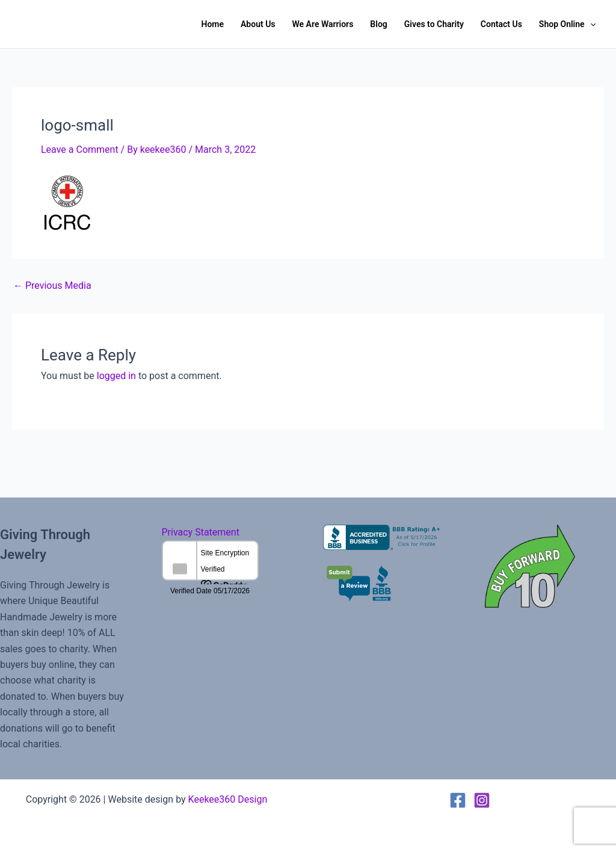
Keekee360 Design (228, 799)
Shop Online (567, 24)
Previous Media (52, 286)
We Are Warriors (323, 24)
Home (212, 24)
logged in (116, 376)
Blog (378, 24)
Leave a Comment (80, 150)
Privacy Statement (201, 532)
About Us (258, 24)
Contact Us (501, 24)
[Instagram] (482, 800)
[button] (590, 24)
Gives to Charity (434, 24)
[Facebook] (458, 800)
